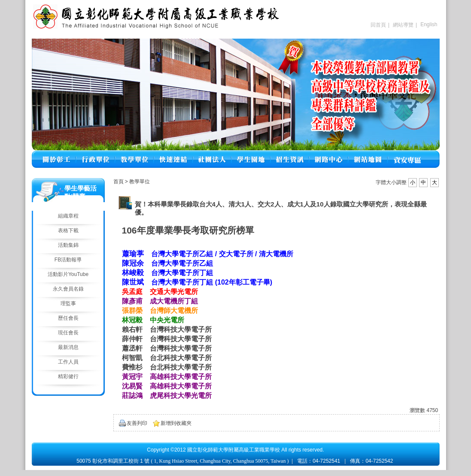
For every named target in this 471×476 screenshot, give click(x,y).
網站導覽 (403, 25)
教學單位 (140, 182)
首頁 (119, 182)
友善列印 (137, 423)
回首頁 (378, 25)
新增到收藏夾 (176, 423)
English (429, 24)
